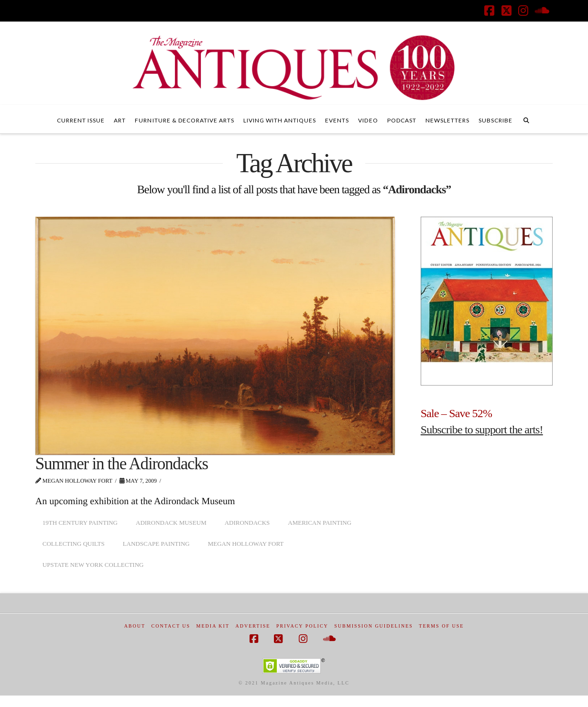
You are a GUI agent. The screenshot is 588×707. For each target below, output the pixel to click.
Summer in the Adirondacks (122, 464)
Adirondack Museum (171, 523)
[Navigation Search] (526, 119)
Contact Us (171, 626)
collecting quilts (74, 544)
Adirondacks (247, 523)
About (135, 626)
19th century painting (80, 523)
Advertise (253, 626)
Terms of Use (441, 626)
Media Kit (213, 626)
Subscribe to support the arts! (482, 430)
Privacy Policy (302, 626)
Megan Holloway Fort (246, 544)
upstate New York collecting (93, 565)
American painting (320, 523)
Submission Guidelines (374, 626)
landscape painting (156, 544)
